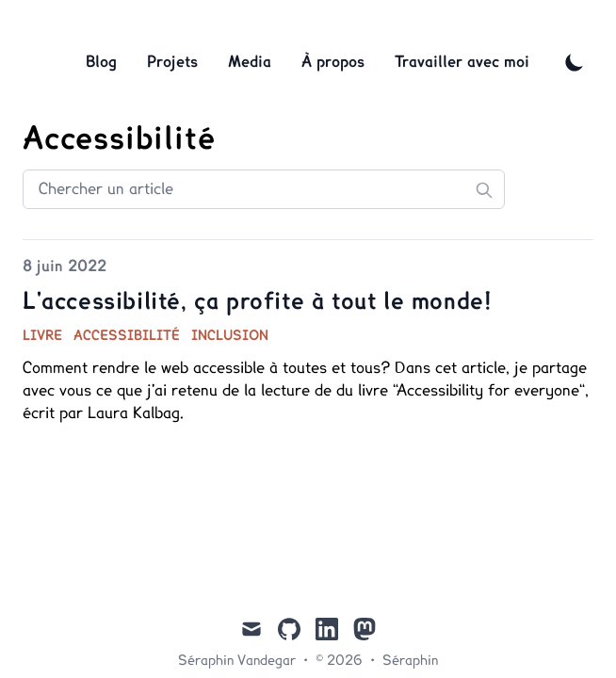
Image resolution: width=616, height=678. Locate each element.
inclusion (230, 336)
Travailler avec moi (462, 62)
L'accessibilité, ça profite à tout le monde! (257, 302)
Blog (101, 62)
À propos (333, 62)
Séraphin (410, 661)
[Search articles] (264, 189)
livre (42, 336)
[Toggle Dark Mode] (575, 62)
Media (250, 62)
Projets (172, 62)
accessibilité (127, 336)
